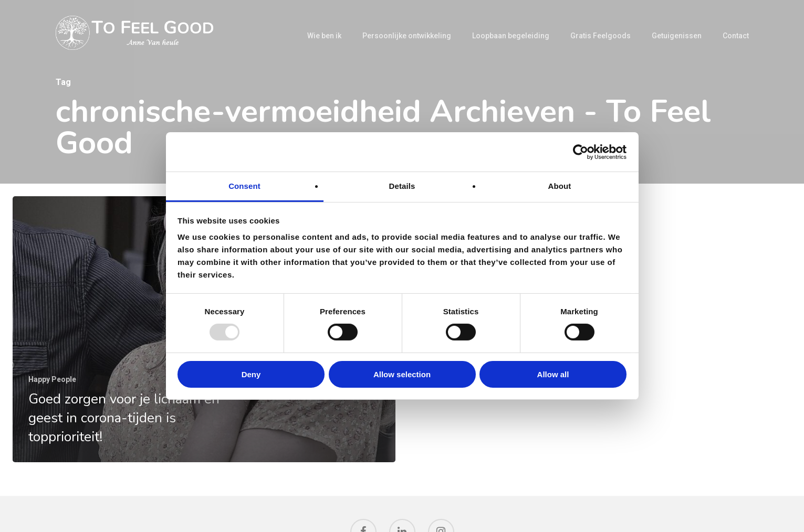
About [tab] (560, 186)
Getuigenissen (677, 36)
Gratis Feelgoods (601, 36)
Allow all (553, 374)
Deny (251, 374)
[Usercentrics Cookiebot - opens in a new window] (581, 152)
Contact (736, 36)
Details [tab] (402, 186)
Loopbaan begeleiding (511, 36)
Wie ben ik (324, 36)
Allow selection (402, 374)
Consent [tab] (244, 186)
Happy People (52, 379)
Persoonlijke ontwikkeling (407, 36)
